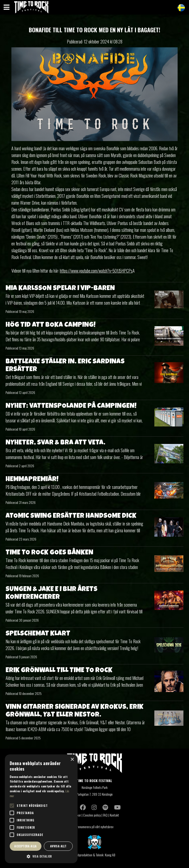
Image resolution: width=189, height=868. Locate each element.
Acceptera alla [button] (26, 846)
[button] (41, 856)
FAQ (105, 815)
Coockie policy (92, 815)
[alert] (41, 809)
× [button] (72, 760)
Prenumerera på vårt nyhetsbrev (94, 827)
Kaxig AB (110, 855)
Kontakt (115, 815)
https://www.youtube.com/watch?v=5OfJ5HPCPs (96, 271)
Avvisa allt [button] (58, 846)
